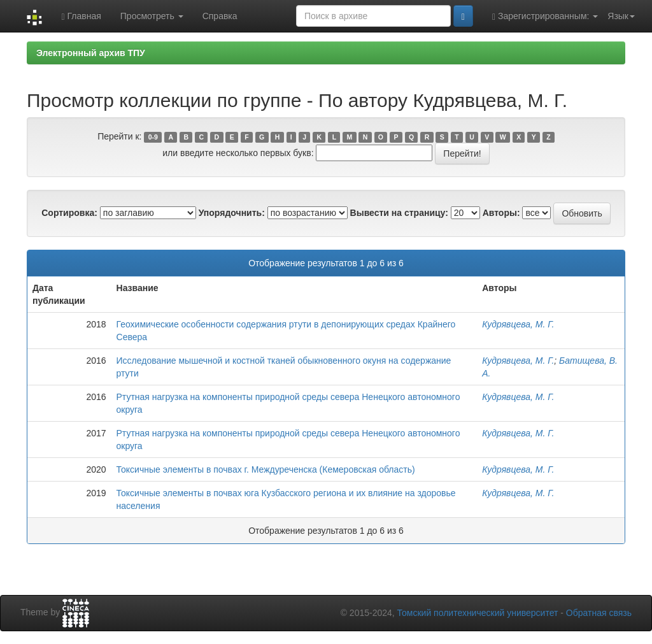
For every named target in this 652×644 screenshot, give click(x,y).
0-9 (153, 137)
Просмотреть (152, 16)
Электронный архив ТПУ (91, 53)
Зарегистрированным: (545, 16)
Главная (81, 16)
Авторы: (501, 213)
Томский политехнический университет (478, 613)
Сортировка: (69, 213)
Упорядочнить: (232, 213)
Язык (621, 16)
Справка (220, 16)
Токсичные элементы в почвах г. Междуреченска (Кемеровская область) (266, 469)
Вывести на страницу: (399, 213)
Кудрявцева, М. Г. (518, 324)
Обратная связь (599, 613)
